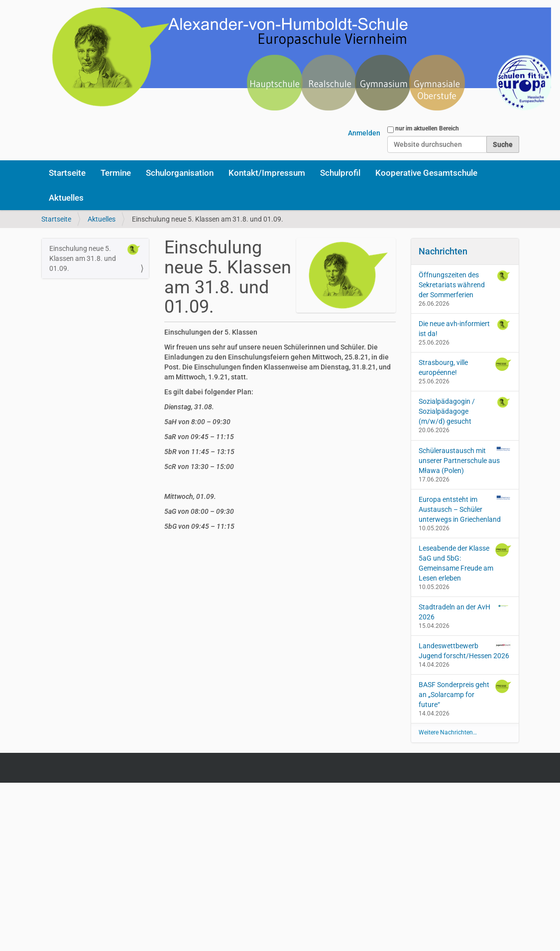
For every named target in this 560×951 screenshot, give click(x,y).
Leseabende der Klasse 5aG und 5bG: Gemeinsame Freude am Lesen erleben (465, 563)
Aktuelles (66, 198)
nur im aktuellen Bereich (427, 128)
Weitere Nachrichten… (448, 732)
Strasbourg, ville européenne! (465, 367)
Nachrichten (443, 251)
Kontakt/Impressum (267, 173)
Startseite (67, 173)
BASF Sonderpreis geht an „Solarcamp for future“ (465, 694)
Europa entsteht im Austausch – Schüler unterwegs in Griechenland (465, 509)
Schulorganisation (180, 173)
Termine (116, 173)
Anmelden (364, 133)
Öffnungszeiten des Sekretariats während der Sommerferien (465, 284)
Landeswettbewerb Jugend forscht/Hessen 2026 (465, 650)
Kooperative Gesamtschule (426, 173)
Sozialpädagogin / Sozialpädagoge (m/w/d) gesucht (465, 411)
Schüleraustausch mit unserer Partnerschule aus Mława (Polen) (465, 460)
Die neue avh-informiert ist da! (465, 328)
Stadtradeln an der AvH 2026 (465, 611)
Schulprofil (340, 173)
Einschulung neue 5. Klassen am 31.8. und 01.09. (96, 258)
